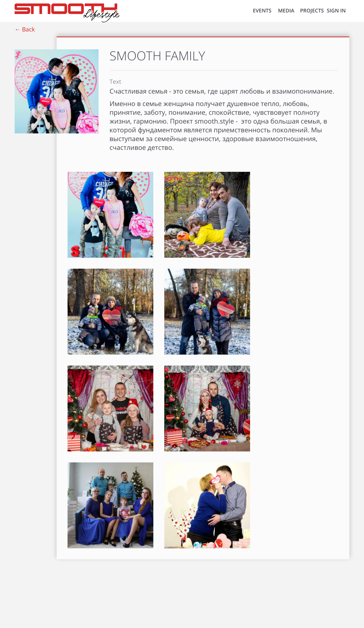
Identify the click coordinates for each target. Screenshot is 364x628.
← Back (25, 29)
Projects (312, 11)
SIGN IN (336, 11)
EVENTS (262, 11)
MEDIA (286, 11)
